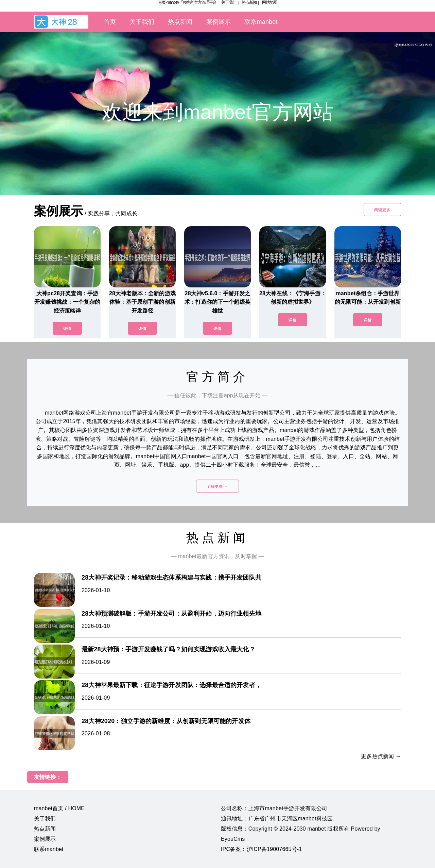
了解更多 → (217, 486)
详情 (67, 329)
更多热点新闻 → (381, 756)
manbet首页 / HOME (59, 808)
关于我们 (229, 2)
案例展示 (219, 22)
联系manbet (261, 22)
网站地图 (269, 2)
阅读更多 (382, 210)
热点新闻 (249, 2)
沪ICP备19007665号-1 (274, 849)
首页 (110, 22)
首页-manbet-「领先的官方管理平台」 (189, 2)
